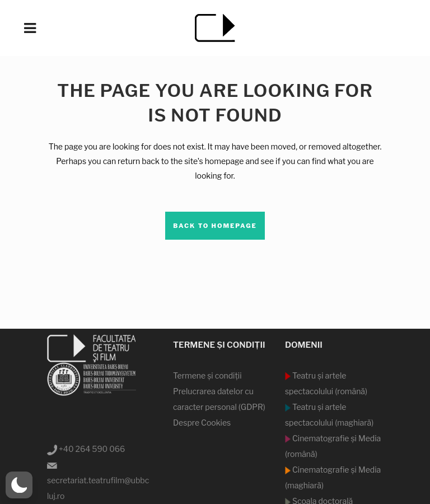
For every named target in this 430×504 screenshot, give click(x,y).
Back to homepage (215, 226)
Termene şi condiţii (207, 375)
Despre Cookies (202, 423)
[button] (19, 485)
